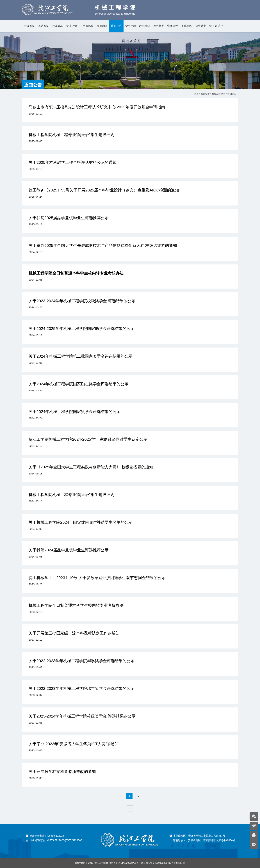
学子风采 (215, 26)
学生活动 (131, 26)
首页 (196, 94)
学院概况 (57, 26)
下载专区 (187, 26)
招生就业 (201, 26)
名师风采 (88, 26)
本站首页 (43, 26)
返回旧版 (180, 863)
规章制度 (159, 26)
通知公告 (116, 26)
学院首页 (29, 26)
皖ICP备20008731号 (128, 863)
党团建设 (173, 26)
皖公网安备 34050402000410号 (157, 863)
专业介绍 (71, 26)
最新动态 (102, 26)
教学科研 (145, 26)
